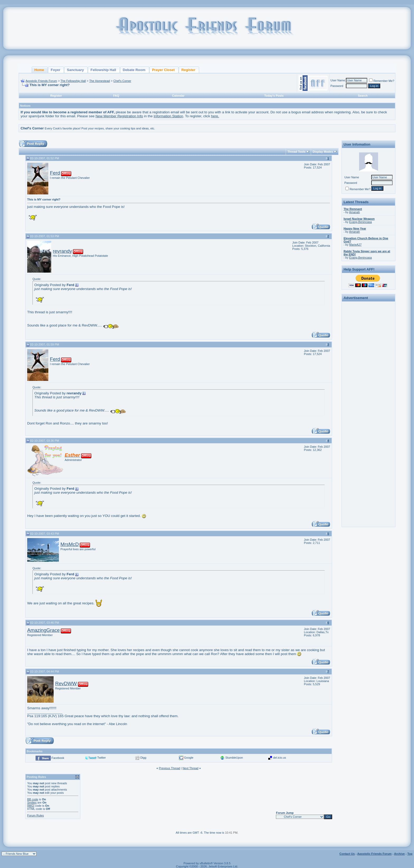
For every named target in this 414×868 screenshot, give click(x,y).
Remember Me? (382, 81)
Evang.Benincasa (361, 222)
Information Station (168, 116)
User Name (338, 80)
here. (215, 116)
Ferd (55, 173)
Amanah (354, 212)
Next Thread (190, 768)
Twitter (101, 758)
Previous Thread (170, 768)
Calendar (178, 96)
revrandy (62, 251)
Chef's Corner (122, 81)
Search (363, 96)
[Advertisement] (369, 382)
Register (56, 96)
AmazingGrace (43, 630)
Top (410, 854)
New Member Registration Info (119, 116)
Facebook (58, 758)
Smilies (32, 802)
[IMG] (31, 806)
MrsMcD (70, 544)
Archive (399, 854)
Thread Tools (297, 152)
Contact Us (347, 854)
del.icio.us (279, 758)
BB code (33, 799)
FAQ (116, 96)
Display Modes (323, 152)
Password (337, 86)
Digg (143, 758)
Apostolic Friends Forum (41, 81)
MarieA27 (356, 245)
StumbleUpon (234, 758)
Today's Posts (274, 96)
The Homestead (100, 81)
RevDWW (66, 683)
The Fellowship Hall (73, 81)
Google (189, 758)
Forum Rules (36, 815)
